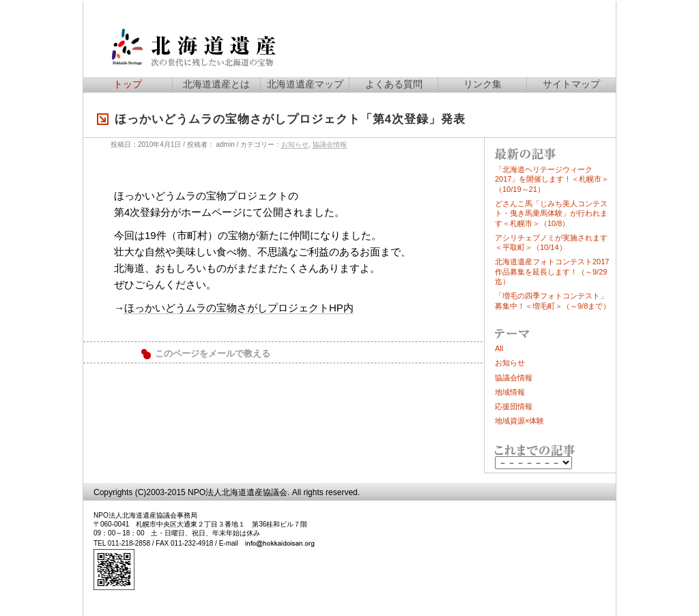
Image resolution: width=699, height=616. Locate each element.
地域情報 (510, 392)
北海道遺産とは (216, 84)
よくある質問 (394, 84)
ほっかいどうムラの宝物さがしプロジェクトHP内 (239, 308)
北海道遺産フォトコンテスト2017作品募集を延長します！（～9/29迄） (552, 271)
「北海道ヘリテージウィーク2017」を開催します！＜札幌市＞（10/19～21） (552, 179)
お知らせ (295, 144)
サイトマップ (571, 84)
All (499, 348)
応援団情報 (514, 406)
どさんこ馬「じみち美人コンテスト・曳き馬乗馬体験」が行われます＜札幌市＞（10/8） (551, 213)
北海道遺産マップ (305, 84)
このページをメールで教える (213, 354)
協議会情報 (330, 144)
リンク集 (483, 84)
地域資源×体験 (519, 421)
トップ (128, 84)
